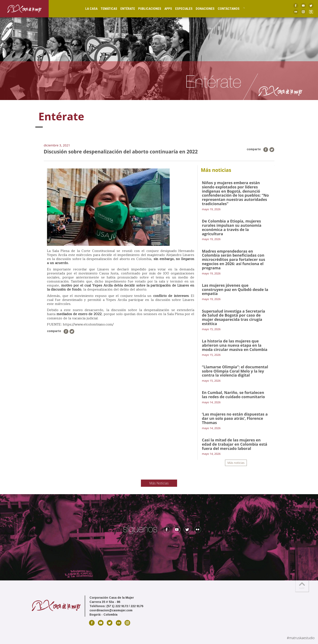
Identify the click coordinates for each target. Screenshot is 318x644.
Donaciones (201, 8)
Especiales (179, 8)
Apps (164, 8)
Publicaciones (145, 8)
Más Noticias (159, 483)
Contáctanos (224, 8)
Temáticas (105, 8)
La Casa (87, 8)
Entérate (123, 8)
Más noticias (236, 463)
